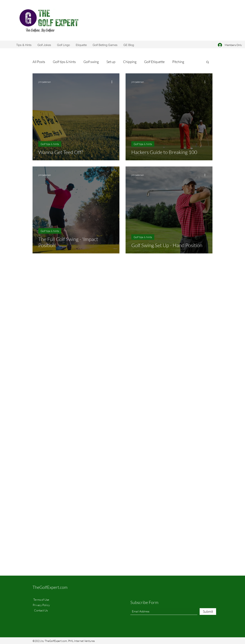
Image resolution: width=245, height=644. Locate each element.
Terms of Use (41, 600)
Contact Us (41, 610)
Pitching (178, 62)
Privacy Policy (41, 605)
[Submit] (208, 612)
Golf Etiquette (154, 62)
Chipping (130, 62)
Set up (111, 62)
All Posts (39, 62)
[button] (208, 62)
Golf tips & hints (64, 62)
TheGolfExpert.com (50, 587)
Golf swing (91, 62)
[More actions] (113, 82)
